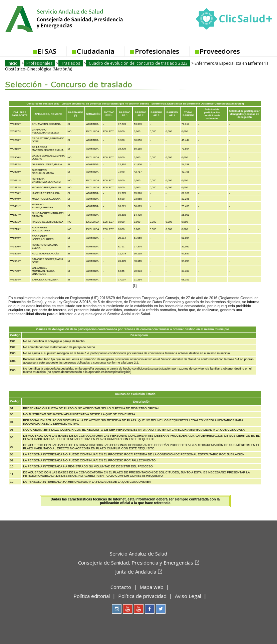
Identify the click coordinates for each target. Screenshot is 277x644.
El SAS (47, 51)
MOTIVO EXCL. (109, 114)
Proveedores (220, 51)
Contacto (121, 587)
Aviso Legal (188, 596)
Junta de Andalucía (136, 572)
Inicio (13, 63)
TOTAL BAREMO (188, 114)
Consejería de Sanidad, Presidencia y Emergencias (136, 563)
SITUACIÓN (93, 114)
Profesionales (157, 51)
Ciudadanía (96, 51)
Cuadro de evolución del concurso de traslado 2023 (138, 63)
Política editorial (92, 596)
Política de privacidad (142, 596)
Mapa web (152, 587)
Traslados (71, 63)
